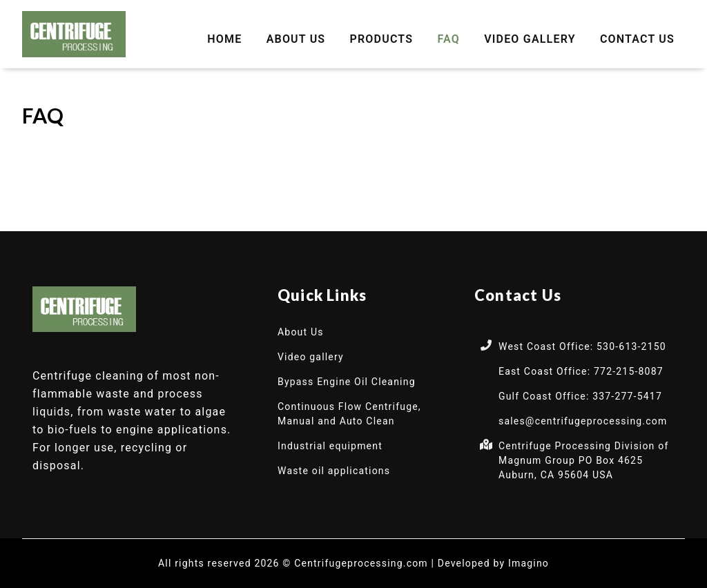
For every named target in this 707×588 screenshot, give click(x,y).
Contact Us (637, 39)
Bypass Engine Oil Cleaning (347, 382)
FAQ (448, 39)
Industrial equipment (330, 446)
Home (224, 39)
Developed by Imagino (493, 563)
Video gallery (530, 39)
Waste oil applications (334, 471)
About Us (296, 39)
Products (382, 39)
